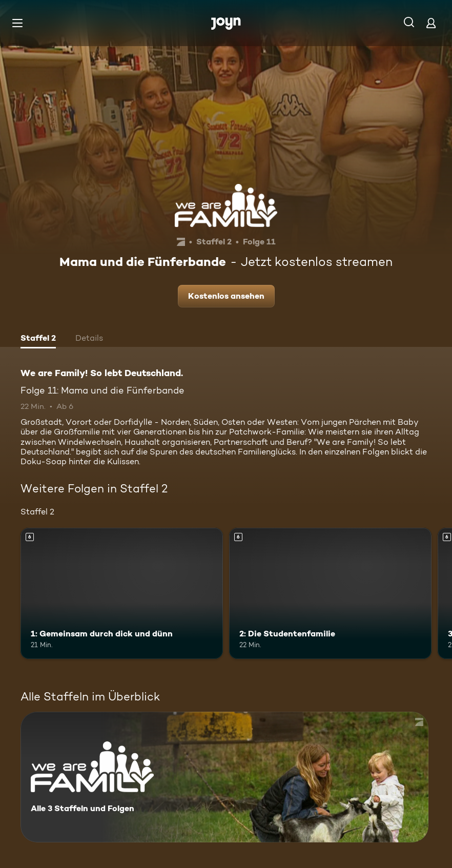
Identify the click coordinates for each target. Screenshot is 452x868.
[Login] (431, 23)
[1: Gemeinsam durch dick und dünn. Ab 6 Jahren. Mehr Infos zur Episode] (122, 594)
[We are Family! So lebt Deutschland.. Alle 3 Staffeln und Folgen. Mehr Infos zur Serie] (224, 777)
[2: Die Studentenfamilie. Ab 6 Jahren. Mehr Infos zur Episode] (330, 594)
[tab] (38, 339)
